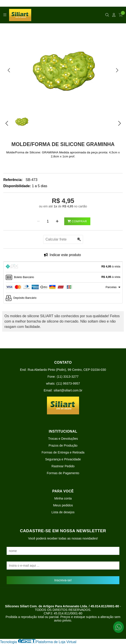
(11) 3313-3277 (68, 377)
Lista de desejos (63, 512)
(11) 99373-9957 (68, 383)
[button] (9, 70)
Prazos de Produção (63, 445)
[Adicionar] (57, 221)
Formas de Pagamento (63, 473)
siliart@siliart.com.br (68, 390)
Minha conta (63, 498)
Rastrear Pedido (63, 466)
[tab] (63, 267)
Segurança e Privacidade (63, 459)
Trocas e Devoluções (63, 439)
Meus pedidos (63, 505)
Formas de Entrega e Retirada (63, 452)
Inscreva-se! (63, 580)
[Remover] (38, 221)
